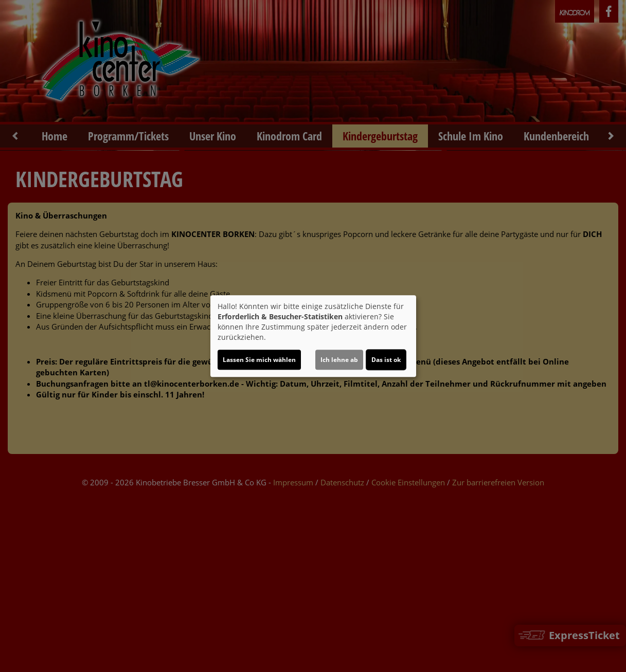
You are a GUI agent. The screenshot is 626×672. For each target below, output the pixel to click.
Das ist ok (386, 360)
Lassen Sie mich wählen (259, 360)
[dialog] (313, 336)
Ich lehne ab (339, 360)
